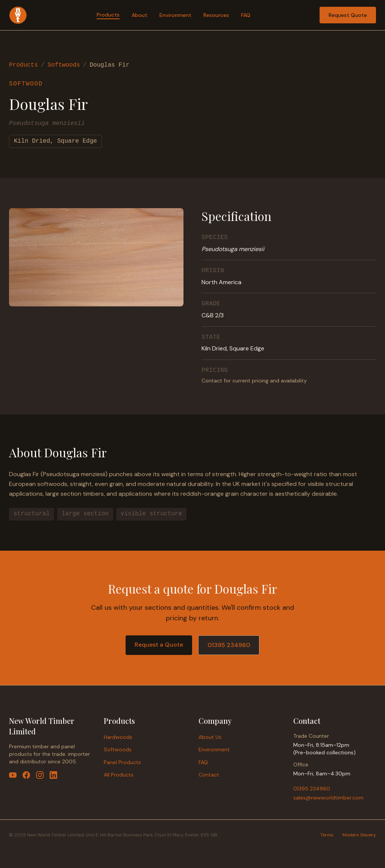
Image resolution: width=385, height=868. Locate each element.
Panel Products (122, 762)
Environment (175, 15)
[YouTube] (13, 775)
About (139, 15)
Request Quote (348, 15)
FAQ (246, 15)
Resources (216, 15)
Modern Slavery (359, 835)
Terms (327, 835)
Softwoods (64, 65)
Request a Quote (159, 645)
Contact (209, 775)
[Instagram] (40, 775)
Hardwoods (118, 737)
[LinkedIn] (53, 775)
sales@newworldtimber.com (328, 798)
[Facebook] (26, 775)
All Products (119, 775)
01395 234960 (229, 645)
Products (108, 15)
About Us (210, 737)
